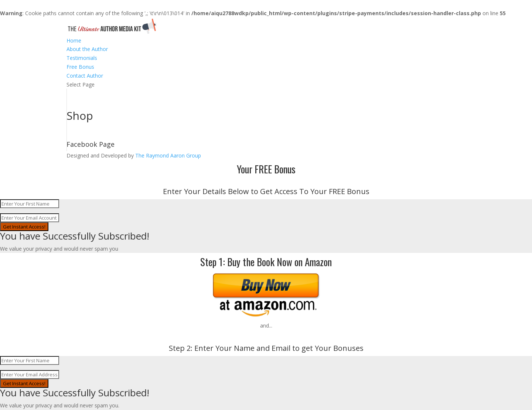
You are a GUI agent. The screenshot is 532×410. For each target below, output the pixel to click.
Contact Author (85, 76)
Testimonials (82, 58)
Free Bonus (80, 67)
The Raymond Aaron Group (168, 155)
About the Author (87, 49)
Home (74, 40)
